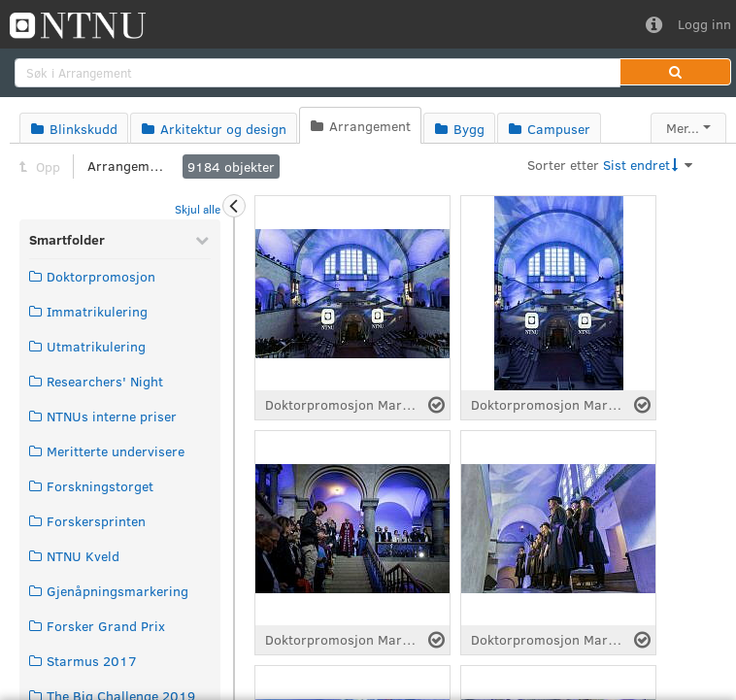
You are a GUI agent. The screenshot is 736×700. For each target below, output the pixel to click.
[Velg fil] (436, 405)
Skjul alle (198, 209)
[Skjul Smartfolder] (202, 240)
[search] (318, 73)
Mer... (683, 128)
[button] (675, 72)
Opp (40, 167)
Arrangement (126, 166)
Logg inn (704, 24)
